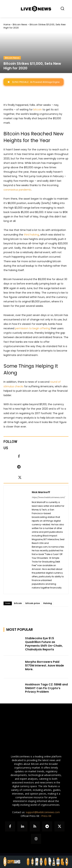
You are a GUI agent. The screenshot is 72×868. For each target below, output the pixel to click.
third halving (31, 235)
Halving (48, 603)
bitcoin (38, 110)
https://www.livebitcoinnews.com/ (48, 497)
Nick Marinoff (41, 492)
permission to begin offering (32, 328)
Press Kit (46, 816)
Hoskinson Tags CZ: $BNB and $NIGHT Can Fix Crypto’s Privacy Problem (46, 688)
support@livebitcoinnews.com (43, 812)
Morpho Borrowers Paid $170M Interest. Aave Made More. (44, 666)
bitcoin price (33, 603)
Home (7, 25)
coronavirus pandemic (17, 190)
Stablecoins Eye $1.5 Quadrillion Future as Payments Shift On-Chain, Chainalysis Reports (44, 644)
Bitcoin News (20, 25)
